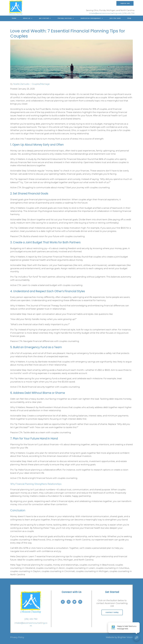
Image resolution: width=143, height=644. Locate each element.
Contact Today (112, 612)
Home (14, 18)
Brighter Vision (125, 637)
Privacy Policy (17, 637)
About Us (27, 18)
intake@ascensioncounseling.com (105, 13)
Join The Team (115, 18)
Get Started (44, 18)
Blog (129, 18)
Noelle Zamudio (21, 84)
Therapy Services (65, 18)
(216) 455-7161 (129, 13)
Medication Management (91, 18)
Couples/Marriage (41, 84)
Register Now (125, 3)
